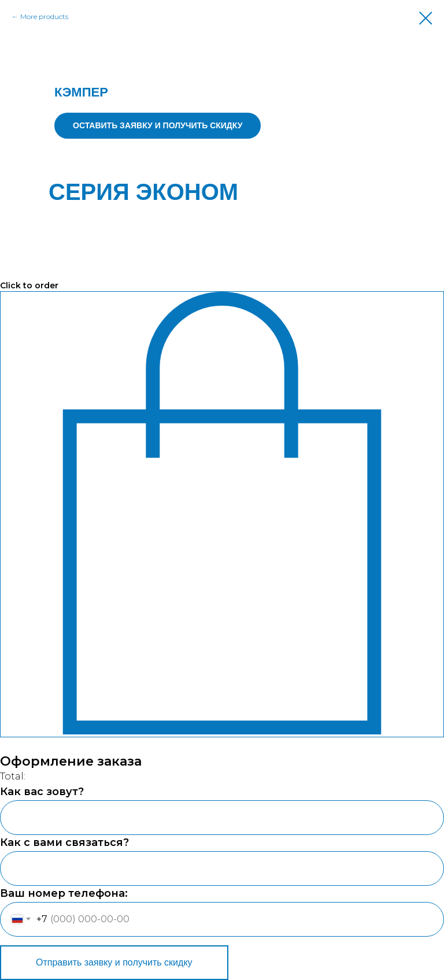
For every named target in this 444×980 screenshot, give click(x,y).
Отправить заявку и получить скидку (114, 962)
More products (44, 16)
